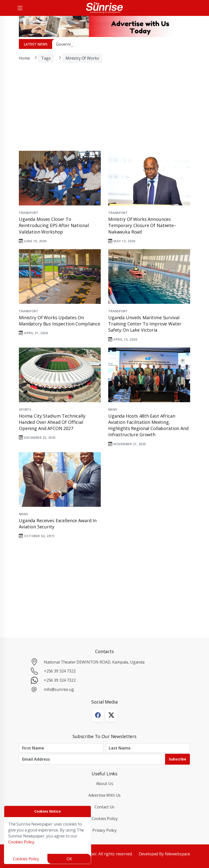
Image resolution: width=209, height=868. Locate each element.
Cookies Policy (105, 819)
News (113, 409)
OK (69, 859)
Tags (46, 58)
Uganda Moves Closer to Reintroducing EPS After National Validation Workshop (54, 225)
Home (24, 58)
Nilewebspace (177, 854)
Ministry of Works (82, 58)
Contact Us (105, 807)
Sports (25, 409)
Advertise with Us (105, 795)
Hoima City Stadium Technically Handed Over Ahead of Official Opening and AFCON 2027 (52, 422)
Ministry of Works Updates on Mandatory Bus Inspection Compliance (60, 321)
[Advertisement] (101, 110)
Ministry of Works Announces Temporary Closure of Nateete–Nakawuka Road (142, 225)
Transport (29, 213)
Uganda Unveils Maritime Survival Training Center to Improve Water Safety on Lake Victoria (145, 324)
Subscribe (177, 759)
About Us (105, 784)
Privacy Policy (104, 830)
